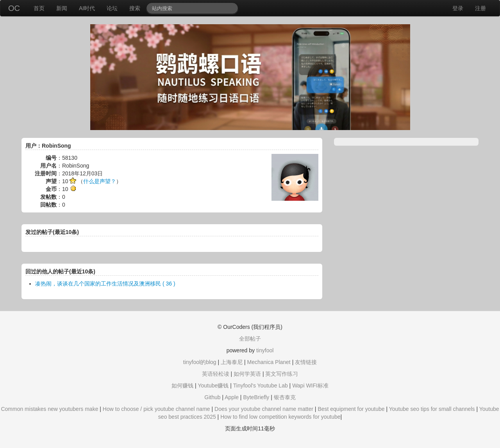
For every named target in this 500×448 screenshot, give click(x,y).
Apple (232, 397)
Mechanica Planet (269, 362)
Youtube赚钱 (213, 386)
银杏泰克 (285, 397)
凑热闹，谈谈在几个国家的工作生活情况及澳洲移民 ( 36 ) (105, 284)
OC (14, 8)
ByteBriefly (256, 397)
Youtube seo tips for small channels (432, 409)
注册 (480, 8)
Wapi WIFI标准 (310, 386)
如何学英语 (247, 374)
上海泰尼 (232, 362)
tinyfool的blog (200, 362)
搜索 (135, 8)
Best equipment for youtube (351, 409)
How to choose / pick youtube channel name (156, 409)
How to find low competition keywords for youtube (280, 417)
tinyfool (265, 350)
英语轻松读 (216, 374)
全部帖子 (250, 339)
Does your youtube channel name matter (264, 409)
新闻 (62, 8)
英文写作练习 (282, 374)
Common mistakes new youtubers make (49, 409)
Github (212, 397)
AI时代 (87, 8)
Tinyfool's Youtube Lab (261, 386)
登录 (458, 8)
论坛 (112, 8)
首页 (39, 8)
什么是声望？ (100, 181)
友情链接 (306, 362)
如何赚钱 (182, 386)
